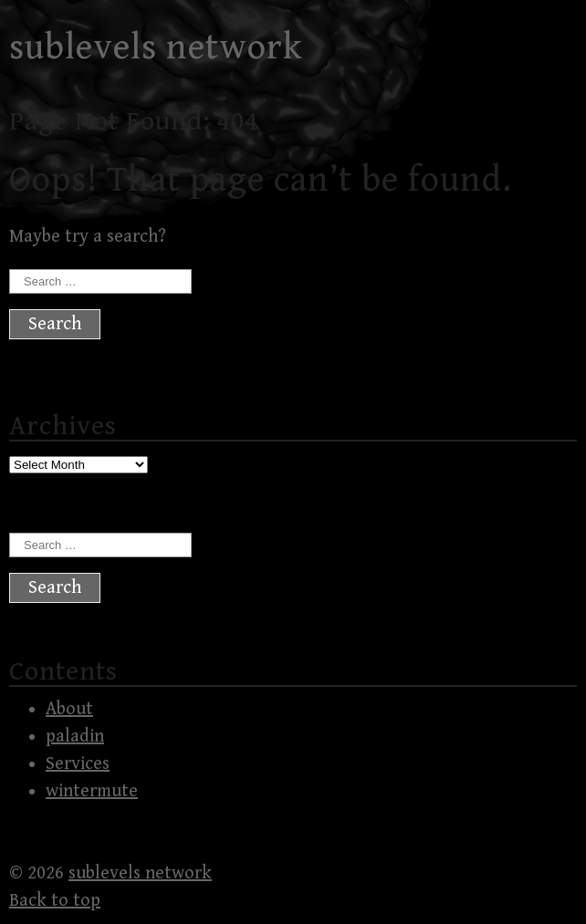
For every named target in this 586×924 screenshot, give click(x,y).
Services (78, 764)
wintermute (92, 791)
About (69, 709)
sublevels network (156, 47)
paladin (75, 737)
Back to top (55, 901)
